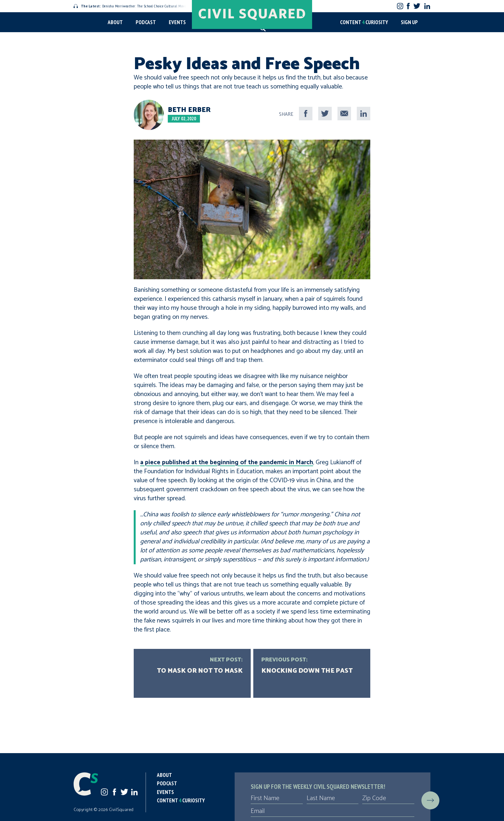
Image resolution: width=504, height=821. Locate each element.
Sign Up (409, 22)
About (115, 22)
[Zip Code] (388, 798)
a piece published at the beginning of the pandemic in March (227, 462)
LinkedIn (427, 6)
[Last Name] (333, 798)
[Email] (333, 811)
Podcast (146, 22)
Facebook (408, 6)
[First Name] (277, 798)
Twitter (417, 6)
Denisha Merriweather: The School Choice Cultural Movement (134, 6)
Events (177, 22)
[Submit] (430, 800)
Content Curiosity (364, 22)
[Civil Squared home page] (252, 14)
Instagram (400, 6)
